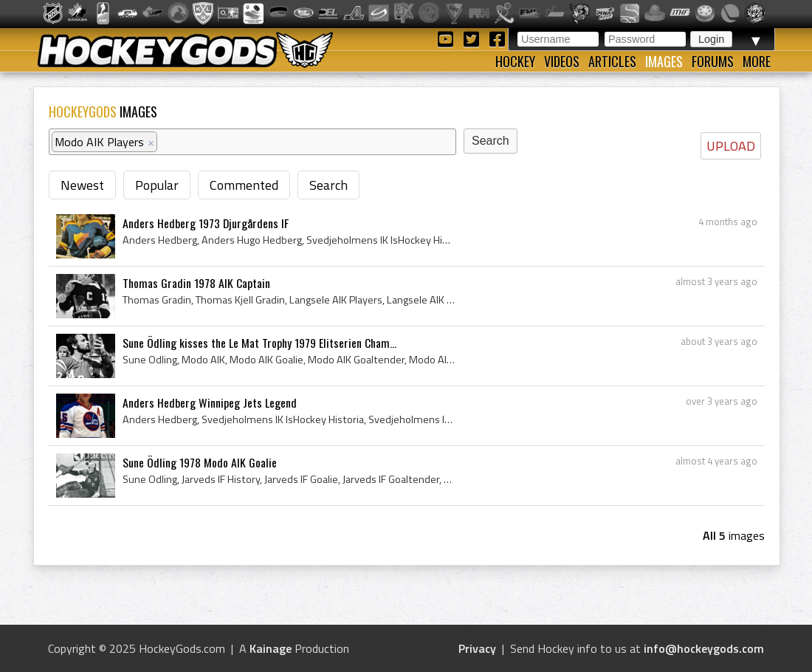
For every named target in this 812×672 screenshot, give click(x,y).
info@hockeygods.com (704, 648)
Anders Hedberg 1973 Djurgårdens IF (206, 223)
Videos (562, 61)
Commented (244, 185)
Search (328, 185)
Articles (612, 61)
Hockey (515, 61)
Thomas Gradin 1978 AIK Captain (196, 283)
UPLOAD (731, 146)
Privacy (477, 648)
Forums (713, 61)
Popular (157, 185)
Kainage (271, 648)
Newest (82, 185)
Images (664, 61)
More (757, 61)
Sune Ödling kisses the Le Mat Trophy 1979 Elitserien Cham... (259, 343)
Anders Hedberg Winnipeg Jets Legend (210, 402)
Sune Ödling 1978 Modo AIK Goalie (200, 462)
